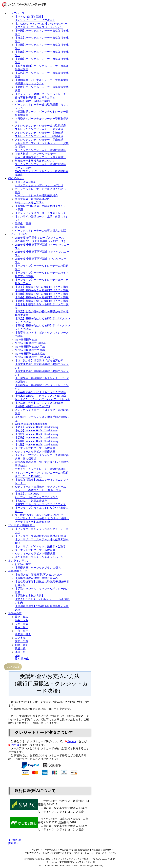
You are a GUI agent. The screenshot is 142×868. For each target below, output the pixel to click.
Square (72, 741)
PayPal (15, 745)
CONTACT (13, 667)
